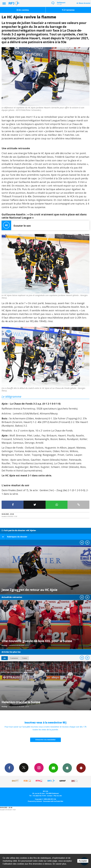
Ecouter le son (16, 225)
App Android (81, 768)
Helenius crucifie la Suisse (21, 702)
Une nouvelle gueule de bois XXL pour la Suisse (37, 641)
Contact (50, 796)
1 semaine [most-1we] (14, 658)
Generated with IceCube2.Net (53, 801)
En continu (23, 10)
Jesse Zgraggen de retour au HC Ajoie (29, 590)
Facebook (9, 768)
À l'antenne (68, 10)
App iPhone (67, 768)
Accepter (83, 861)
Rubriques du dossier (15, 537)
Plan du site (58, 796)
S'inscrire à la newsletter (46, 740)
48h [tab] (5, 658)
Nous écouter (85, 3)
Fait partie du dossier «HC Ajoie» (19, 531)
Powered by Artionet (35, 801)
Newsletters (53, 768)
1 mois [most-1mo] (25, 658)
